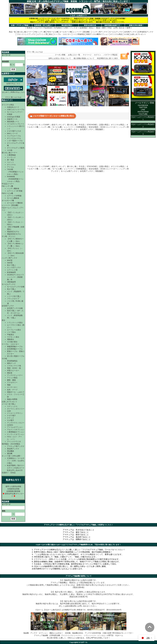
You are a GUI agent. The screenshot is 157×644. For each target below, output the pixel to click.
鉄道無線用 (11, 272)
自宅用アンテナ (130, 32)
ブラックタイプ (13, 299)
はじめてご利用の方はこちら (13, 91)
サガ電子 (11, 420)
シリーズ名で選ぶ (14, 296)
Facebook (48, 28)
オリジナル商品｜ (118, 125)
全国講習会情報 (13, 489)
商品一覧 (12, 32)
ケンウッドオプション (16, 434)
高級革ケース (12, 119)
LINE (66, 28)
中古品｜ (82, 125)
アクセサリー (12, 382)
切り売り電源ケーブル (16, 356)
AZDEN (10, 425)
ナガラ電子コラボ (14, 131)
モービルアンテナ (116, 32)
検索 (13, 69)
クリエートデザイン (15, 413)
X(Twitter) (58, 28)
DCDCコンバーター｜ (110, 127)
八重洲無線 (11, 155)
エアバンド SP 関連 (15, 191)
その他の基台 (12, 342)
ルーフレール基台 (14, 330)
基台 (51, 34)
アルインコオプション (16, 430)
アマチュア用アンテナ (16, 446)
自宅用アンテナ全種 (15, 308)
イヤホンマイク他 (14, 366)
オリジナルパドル (14, 138)
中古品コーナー (8, 184)
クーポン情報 (60, 55)
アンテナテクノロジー (16, 423)
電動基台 (11, 339)
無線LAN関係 (12, 399)
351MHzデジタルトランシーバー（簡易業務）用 (15, 277)
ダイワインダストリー (16, 409)
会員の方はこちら (13, 83)
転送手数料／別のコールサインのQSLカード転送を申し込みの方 (16, 468)
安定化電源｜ (94, 127)
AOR (9, 411)
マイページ (87, 55)
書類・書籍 (11, 380)
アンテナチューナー (15, 375)
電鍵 (9, 385)
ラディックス (12, 406)
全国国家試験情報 (13, 491)
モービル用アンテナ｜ (70, 129)
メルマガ (38, 28)
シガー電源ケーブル (15, 141)
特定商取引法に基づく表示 (107, 58)
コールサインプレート (16, 124)
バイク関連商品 (79, 34)
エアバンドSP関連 (14, 196)
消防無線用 (11, 282)
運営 (104, 28)
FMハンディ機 (40, 32)
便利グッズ (11, 363)
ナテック (11, 418)
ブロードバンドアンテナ (26, 34)
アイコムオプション (15, 427)
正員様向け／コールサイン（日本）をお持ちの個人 (16, 461)
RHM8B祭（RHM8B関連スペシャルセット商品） (15, 179)
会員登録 (83, 28)
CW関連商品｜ (82, 127)
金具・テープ (12, 390)
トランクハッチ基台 (15, 323)
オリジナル (11, 165)
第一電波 (11, 160)
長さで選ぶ (11, 265)
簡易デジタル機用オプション (97, 34)
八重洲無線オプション (16, 432)
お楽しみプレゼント (138, 34)
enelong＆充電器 (14, 117)
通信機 (10, 453)
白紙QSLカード (13, 107)
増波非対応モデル (14, 234)
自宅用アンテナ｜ (87, 129)
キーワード (6, 55)
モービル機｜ (58, 127)
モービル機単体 (13, 198)
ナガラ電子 (11, 416)
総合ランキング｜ (59, 125)
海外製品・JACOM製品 (11, 444)
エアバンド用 (42, 34)
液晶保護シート (13, 121)
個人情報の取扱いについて (84, 58)
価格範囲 (5, 62)
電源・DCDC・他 (14, 368)
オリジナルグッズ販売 (16, 148)
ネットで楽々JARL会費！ (12, 456)
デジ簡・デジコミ (9, 236)
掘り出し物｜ (73, 125)
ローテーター (12, 387)
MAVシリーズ (12, 133)
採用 (128, 28)
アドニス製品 (12, 378)
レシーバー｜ (70, 127)
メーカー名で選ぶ (9, 404)
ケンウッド (11, 157)
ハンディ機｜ (46, 127)
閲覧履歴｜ (100, 129)
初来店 (30, 28)
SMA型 (10, 263)
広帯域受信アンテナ (146, 32)
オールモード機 (66, 32)
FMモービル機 (53, 32)
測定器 (10, 373)
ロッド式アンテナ (14, 268)
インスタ (74, 28)
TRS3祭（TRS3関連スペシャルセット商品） (15, 172)
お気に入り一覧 (74, 55)
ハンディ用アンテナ (100, 32)
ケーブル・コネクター (63, 34)
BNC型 (10, 260)
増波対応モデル (13, 232)
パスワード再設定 (111, 55)
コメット (11, 162)
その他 (126, 34)
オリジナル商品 (116, 34)
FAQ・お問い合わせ (116, 28)
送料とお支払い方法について (60, 58)
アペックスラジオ (14, 442)
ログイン (98, 55)
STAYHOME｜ (93, 125)
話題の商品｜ (105, 125)
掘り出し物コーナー (25, 32)
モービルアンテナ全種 (16, 287)
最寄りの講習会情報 (13, 486)
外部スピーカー (13, 370)
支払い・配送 (94, 28)
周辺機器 (11, 451)
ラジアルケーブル (14, 136)
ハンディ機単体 (13, 189)
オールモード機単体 (15, 203)
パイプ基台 (11, 332)
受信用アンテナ (13, 449)
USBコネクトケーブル (16, 110)
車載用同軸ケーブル (15, 347)
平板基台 (11, 335)
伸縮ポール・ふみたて (16, 392)
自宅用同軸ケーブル (15, 349)
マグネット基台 (13, 337)
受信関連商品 (12, 361)
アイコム (11, 167)
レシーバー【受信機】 (82, 32)
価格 (4, 511)
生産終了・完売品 (9, 473)
